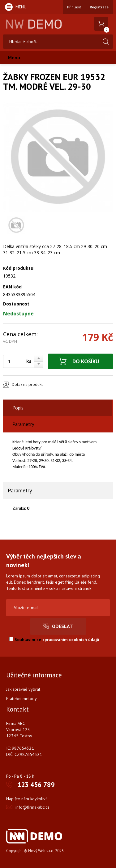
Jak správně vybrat (23, 689)
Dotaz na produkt (27, 384)
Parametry (23, 424)
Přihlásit (74, 7)
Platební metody (21, 698)
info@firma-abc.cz (32, 807)
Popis (18, 408)
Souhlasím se (54, 640)
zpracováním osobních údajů (71, 640)
